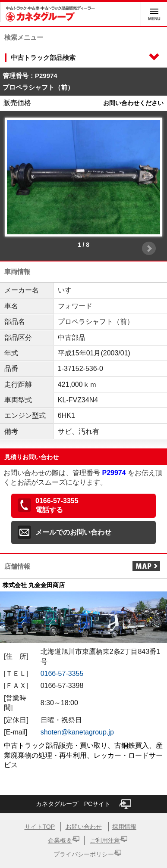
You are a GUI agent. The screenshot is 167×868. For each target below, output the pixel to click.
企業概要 (60, 840)
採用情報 (124, 827)
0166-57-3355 (62, 674)
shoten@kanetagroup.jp (77, 732)
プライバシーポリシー (84, 854)
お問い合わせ (84, 827)
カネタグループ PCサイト (83, 804)
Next (149, 249)
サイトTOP (40, 827)
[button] (83, 506)
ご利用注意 (105, 840)
